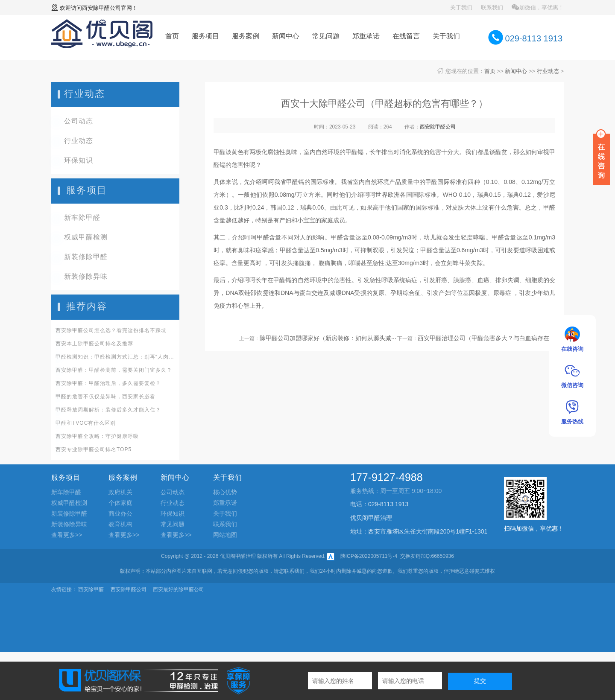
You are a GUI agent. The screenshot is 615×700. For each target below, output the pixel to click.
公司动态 (79, 121)
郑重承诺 (366, 36)
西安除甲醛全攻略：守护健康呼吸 (97, 436)
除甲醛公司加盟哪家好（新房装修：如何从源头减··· (328, 338)
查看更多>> (67, 535)
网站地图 (225, 535)
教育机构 (120, 524)
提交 (480, 681)
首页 (172, 36)
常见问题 (326, 36)
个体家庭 (120, 503)
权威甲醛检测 (86, 237)
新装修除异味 (86, 276)
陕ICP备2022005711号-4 (369, 556)
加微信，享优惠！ (538, 7)
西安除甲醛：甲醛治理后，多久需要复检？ (108, 383)
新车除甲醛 (82, 217)
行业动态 (548, 71)
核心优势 (225, 492)
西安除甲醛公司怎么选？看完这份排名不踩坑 (111, 330)
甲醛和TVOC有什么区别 (86, 423)
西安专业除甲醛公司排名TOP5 (94, 449)
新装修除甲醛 (86, 257)
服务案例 (246, 36)
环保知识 (79, 160)
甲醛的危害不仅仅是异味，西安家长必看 (105, 397)
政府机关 (120, 492)
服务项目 (205, 36)
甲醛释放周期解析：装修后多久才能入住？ (108, 410)
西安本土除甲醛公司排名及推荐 (94, 344)
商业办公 (120, 513)
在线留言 (406, 36)
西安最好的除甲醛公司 (179, 589)
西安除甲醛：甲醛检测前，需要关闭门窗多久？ (114, 370)
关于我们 (461, 7)
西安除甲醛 (91, 589)
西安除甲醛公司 (101, 8)
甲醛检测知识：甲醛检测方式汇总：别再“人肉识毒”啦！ (115, 357)
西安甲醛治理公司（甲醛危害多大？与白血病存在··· (486, 338)
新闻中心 (286, 36)
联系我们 (492, 7)
